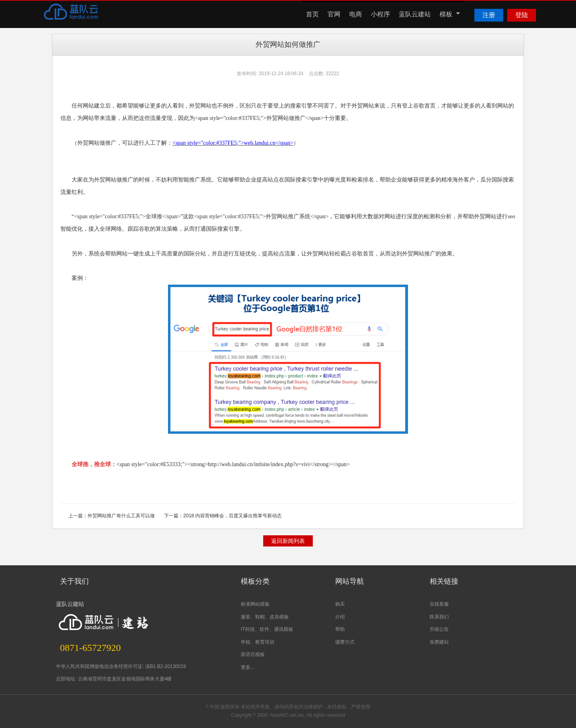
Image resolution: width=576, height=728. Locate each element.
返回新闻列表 (288, 541)
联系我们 (439, 617)
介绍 (340, 617)
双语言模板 (253, 654)
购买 (340, 604)
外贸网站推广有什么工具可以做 (121, 516)
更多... (248, 667)
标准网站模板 (255, 604)
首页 (312, 14)
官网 (334, 14)
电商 (356, 14)
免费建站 (439, 642)
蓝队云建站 (415, 14)
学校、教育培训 (258, 642)
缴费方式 (345, 642)
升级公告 (439, 629)
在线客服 (439, 604)
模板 (450, 14)
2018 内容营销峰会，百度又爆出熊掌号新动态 (232, 516)
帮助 (340, 629)
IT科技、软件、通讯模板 (267, 629)
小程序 (380, 14)
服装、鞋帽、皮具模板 (265, 617)
